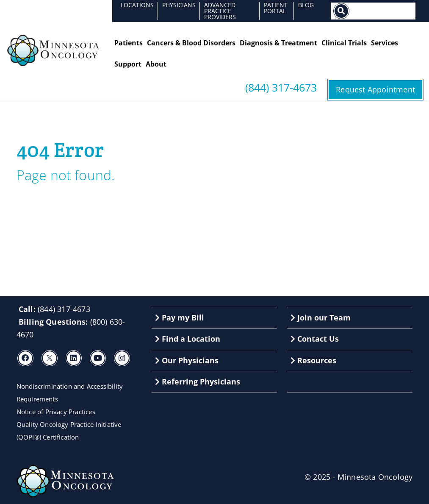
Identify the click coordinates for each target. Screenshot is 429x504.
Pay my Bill (180, 317)
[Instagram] (122, 358)
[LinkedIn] (74, 358)
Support (128, 64)
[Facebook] (25, 358)
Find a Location (188, 339)
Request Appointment (375, 89)
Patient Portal (276, 8)
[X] (50, 358)
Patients (129, 43)
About (156, 64)
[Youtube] (98, 358)
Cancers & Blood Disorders (191, 43)
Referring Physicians (198, 381)
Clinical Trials (344, 43)
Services (385, 43)
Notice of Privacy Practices (56, 412)
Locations (137, 5)
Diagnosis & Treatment (278, 43)
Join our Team (321, 317)
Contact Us (315, 339)
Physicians (179, 5)
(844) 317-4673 (281, 88)
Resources (313, 360)
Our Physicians (187, 360)
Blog (306, 5)
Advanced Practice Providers (220, 11)
